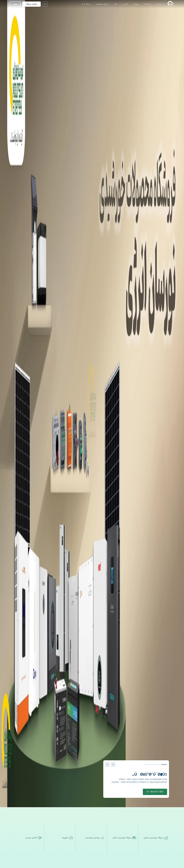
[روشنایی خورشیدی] (92, 838)
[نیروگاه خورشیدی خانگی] (123, 838)
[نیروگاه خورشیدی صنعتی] (155, 838)
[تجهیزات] (60, 838)
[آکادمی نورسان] (29, 838)
